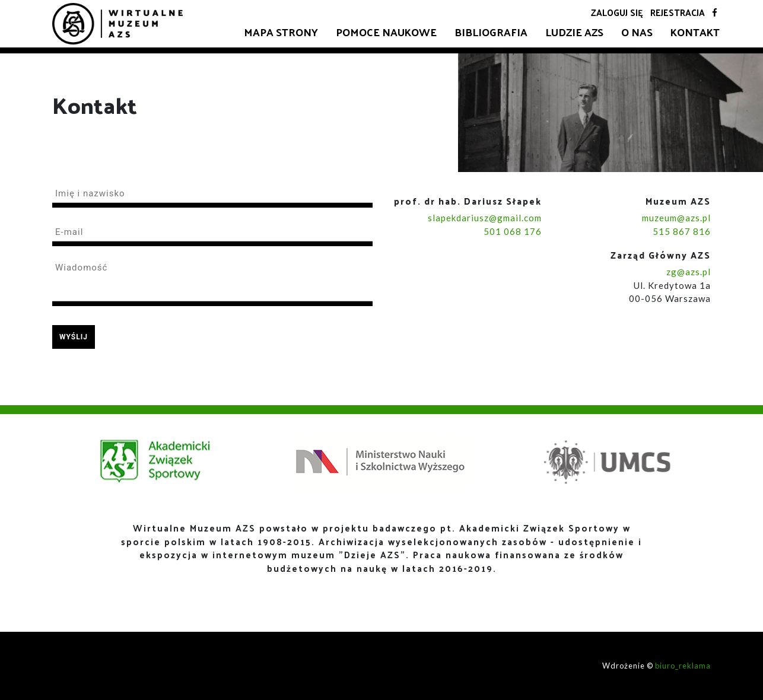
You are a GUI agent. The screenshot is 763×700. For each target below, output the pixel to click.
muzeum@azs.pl (676, 218)
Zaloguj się (617, 12)
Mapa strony (281, 32)
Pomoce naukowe (386, 32)
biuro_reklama (683, 666)
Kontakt (695, 32)
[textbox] (212, 196)
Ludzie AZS (574, 32)
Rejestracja (678, 12)
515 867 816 (682, 231)
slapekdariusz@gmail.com (485, 218)
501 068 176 (513, 231)
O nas (637, 32)
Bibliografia (491, 32)
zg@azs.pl (689, 272)
